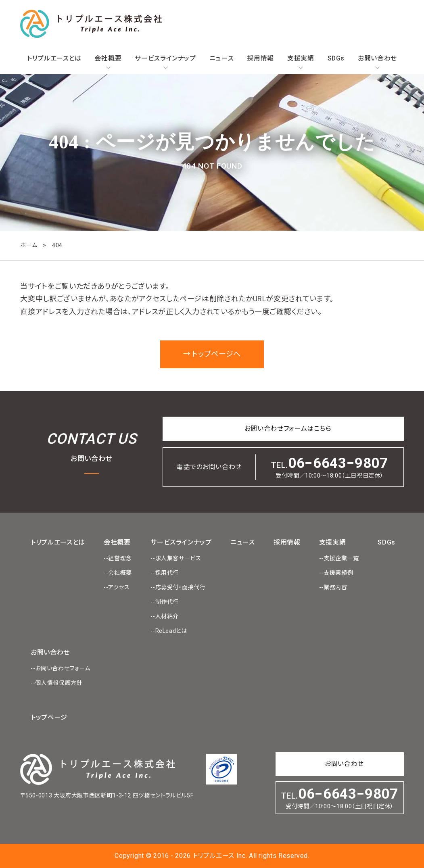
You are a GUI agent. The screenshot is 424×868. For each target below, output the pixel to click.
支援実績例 (338, 573)
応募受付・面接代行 (181, 587)
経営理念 (120, 558)
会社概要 (108, 58)
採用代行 (167, 573)
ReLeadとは (171, 631)
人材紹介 (167, 616)
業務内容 (335, 587)
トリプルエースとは (54, 58)
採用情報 (260, 58)
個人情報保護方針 (59, 683)
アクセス (119, 587)
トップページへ (216, 354)
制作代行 (167, 602)
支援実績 (301, 58)
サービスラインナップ (165, 58)
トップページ (49, 717)
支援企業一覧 (341, 558)
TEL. (330, 467)
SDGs (336, 58)
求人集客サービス (178, 558)
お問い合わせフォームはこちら (288, 429)
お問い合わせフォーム (63, 668)
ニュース (222, 58)
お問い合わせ (377, 58)
